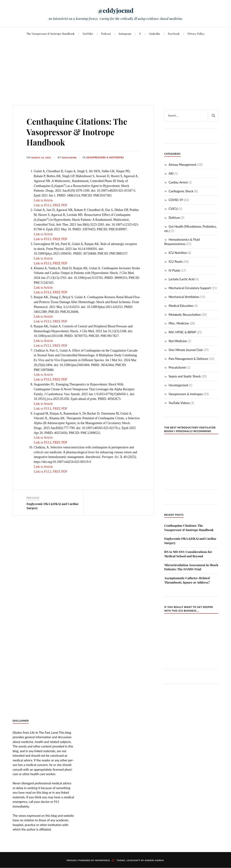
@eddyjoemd (115, 10)
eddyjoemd (71, 157)
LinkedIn (154, 34)
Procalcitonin (177, 367)
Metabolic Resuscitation (185, 315)
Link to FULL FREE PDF (51, 205)
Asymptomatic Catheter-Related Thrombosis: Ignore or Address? (187, 580)
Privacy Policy (196, 34)
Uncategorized (178, 385)
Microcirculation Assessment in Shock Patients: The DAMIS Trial (191, 567)
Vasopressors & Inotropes (107, 157)
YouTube (88, 34)
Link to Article (43, 200)
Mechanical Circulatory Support (190, 288)
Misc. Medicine (179, 323)
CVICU (173, 209)
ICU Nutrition (178, 253)
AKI (171, 173)
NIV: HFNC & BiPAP (182, 332)
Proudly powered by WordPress (88, 860)
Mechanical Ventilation (184, 297)
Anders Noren (154, 860)
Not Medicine (178, 341)
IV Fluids (174, 270)
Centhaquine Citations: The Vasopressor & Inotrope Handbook (189, 528)
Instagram (125, 34)
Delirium (174, 218)
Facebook (174, 34)
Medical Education (181, 306)
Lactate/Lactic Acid (181, 279)
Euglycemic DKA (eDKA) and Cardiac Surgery (190, 541)
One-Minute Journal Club (186, 350)
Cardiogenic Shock (181, 191)
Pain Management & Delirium (188, 359)
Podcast (106, 34)
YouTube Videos (179, 403)
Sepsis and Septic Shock (185, 376)
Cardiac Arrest (178, 182)
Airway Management (182, 165)
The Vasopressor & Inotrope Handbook (50, 34)
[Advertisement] (115, 67)
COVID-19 (176, 200)
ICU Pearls (176, 262)
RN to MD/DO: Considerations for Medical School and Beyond (188, 554)
